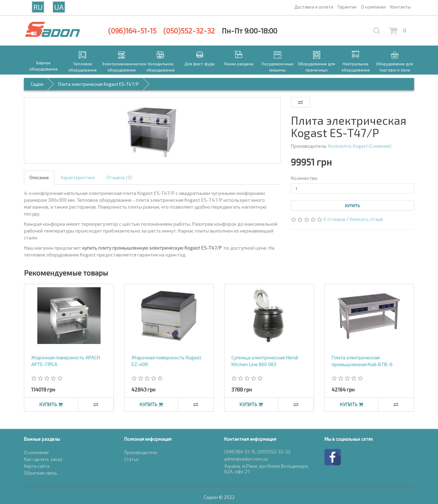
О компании (36, 452)
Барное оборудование (44, 66)
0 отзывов (334, 219)
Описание (39, 177)
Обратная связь (41, 473)
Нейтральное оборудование (356, 67)
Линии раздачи (239, 64)
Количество (304, 178)
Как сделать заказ (43, 459)
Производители (141, 452)
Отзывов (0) (119, 177)
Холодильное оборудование (161, 67)
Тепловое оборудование (83, 67)
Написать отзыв (366, 219)
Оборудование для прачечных (317, 67)
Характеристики (78, 177)
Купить (352, 205)
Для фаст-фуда (199, 64)
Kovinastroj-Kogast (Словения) (360, 146)
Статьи (131, 459)
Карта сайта (37, 466)
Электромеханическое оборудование (121, 67)
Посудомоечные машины (278, 67)
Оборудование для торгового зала (395, 67)
